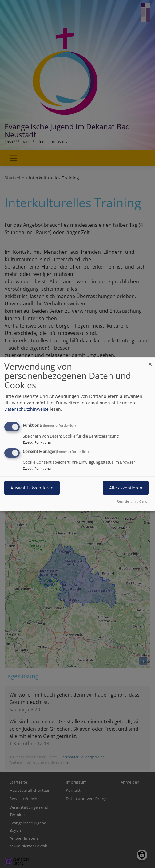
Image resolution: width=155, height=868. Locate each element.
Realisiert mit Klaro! (133, 501)
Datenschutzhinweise (26, 409)
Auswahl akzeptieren (32, 488)
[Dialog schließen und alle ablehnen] (150, 361)
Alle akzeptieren (126, 488)
